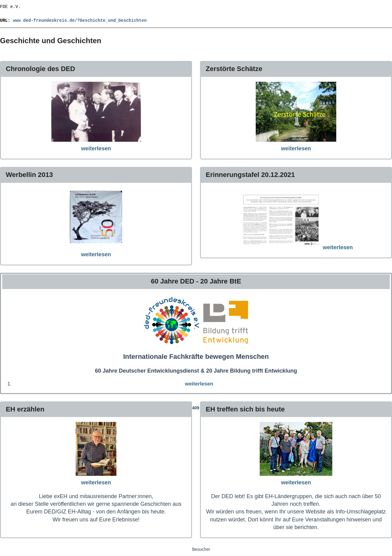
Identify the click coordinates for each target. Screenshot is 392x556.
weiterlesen (96, 148)
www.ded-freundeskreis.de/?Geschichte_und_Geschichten (80, 21)
